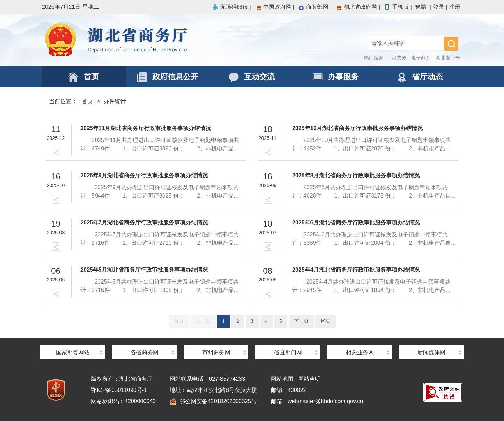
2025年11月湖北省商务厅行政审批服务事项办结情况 (146, 128)
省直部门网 (288, 352)
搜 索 (451, 44)
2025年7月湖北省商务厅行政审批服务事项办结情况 (144, 223)
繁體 (421, 7)
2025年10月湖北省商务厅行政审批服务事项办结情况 (358, 128)
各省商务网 (145, 352)
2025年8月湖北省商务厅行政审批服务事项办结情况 (356, 175)
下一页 (301, 321)
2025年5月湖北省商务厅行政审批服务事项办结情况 (144, 270)
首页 (87, 101)
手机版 (396, 7)
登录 (439, 7)
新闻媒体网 (432, 352)
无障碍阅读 (230, 7)
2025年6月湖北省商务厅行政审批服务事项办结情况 (356, 223)
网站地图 (282, 379)
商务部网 (313, 7)
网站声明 (309, 379)
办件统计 (115, 101)
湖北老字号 (448, 58)
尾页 (325, 321)
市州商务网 (216, 352)
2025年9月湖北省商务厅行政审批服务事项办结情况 (144, 175)
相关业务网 (360, 352)
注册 (455, 7)
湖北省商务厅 (147, 40)
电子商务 (421, 58)
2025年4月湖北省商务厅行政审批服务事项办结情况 (356, 270)
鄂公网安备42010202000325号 (213, 401)
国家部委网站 (73, 352)
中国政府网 (273, 7)
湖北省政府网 (356, 7)
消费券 (399, 58)
